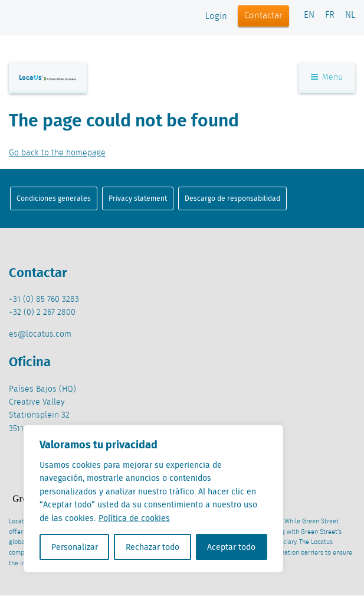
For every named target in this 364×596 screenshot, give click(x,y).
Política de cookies (134, 518)
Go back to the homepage (57, 153)
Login (216, 17)
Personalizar (75, 547)
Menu (327, 77)
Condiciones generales (54, 198)
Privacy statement (138, 198)
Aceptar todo (231, 547)
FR (330, 15)
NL (350, 15)
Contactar (263, 16)
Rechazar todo (153, 547)
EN (309, 15)
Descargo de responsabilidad (232, 198)
